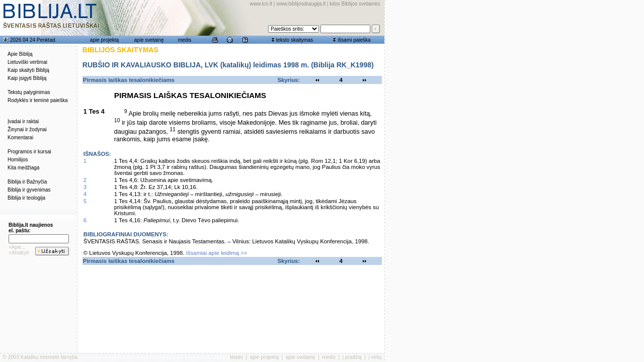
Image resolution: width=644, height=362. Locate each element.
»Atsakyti (19, 253)
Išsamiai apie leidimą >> (217, 253)
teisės (236, 357)
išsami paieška (354, 40)
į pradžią (352, 357)
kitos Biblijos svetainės (355, 4)
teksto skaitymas (294, 40)
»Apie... (17, 247)
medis (185, 40)
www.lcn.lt (261, 4)
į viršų (375, 357)
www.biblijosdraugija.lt (301, 4)
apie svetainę (149, 40)
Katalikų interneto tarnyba (49, 357)
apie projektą (104, 40)
